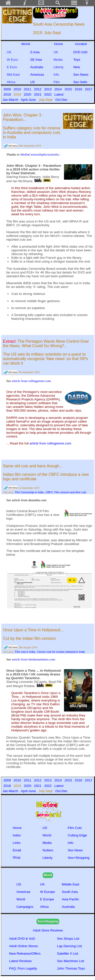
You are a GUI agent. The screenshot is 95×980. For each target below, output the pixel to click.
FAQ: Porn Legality (23, 968)
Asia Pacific (70, 899)
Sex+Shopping (79, 858)
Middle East (70, 884)
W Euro (12, 60)
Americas (37, 75)
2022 (48, 94)
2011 (28, 89)
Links (17, 843)
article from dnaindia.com (29, 500)
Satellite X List (67, 953)
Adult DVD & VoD (22, 939)
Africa (11, 82)
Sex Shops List (68, 939)
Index (17, 835)
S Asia (35, 52)
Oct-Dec (62, 100)
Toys (77, 60)
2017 (89, 89)
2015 (69, 89)
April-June (29, 100)
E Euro (12, 67)
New (77, 67)
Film (57, 82)
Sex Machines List (70, 961)
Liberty (58, 67)
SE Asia (36, 60)
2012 (38, 89)
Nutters (48, 850)
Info (57, 75)
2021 (38, 94)
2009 (8, 89)
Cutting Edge (77, 835)
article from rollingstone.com (31, 381)
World (26, 44)
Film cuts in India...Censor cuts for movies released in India (50, 652)
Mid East (13, 75)
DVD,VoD (80, 52)
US (33, 82)
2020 (28, 94)
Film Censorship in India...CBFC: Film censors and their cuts (50, 492)
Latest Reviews (20, 961)
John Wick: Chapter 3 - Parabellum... (23, 117)
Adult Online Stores (23, 946)
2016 (79, 89)
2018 (8, 94)
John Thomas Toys (71, 968)
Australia (37, 67)
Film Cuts (75, 828)
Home (58, 44)
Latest (59, 94)
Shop (17, 857)
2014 (59, 89)
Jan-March (11, 100)
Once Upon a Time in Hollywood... (33, 630)
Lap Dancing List (69, 946)
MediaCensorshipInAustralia (40, 154)
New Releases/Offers (25, 953)
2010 (18, 89)
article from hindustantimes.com (34, 659)
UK (10, 52)
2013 (48, 89)
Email (17, 850)
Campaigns (25, 907)
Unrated (81, 44)
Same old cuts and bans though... (33, 466)
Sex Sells (80, 82)
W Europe (47, 892)
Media (58, 60)
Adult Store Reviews (48, 930)
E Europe (47, 899)
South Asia (70, 892)
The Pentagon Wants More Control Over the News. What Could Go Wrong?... (46, 344)
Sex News (81, 75)
